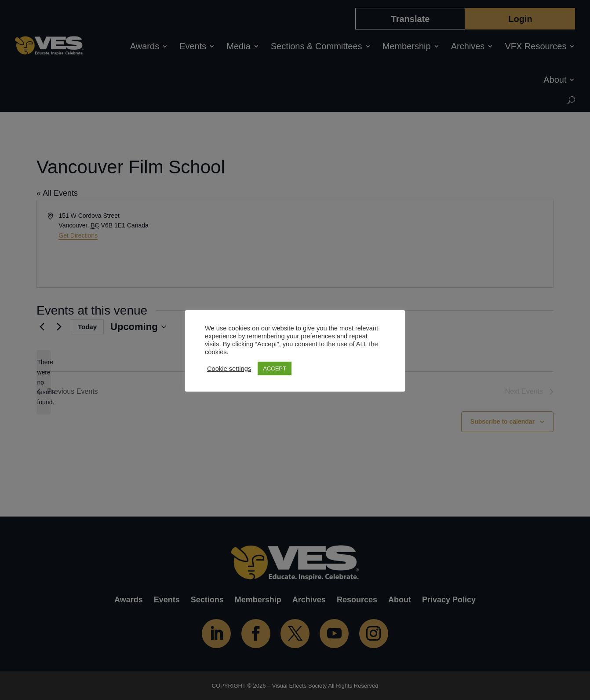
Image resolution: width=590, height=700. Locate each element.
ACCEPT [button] (275, 368)
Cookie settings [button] (229, 369)
